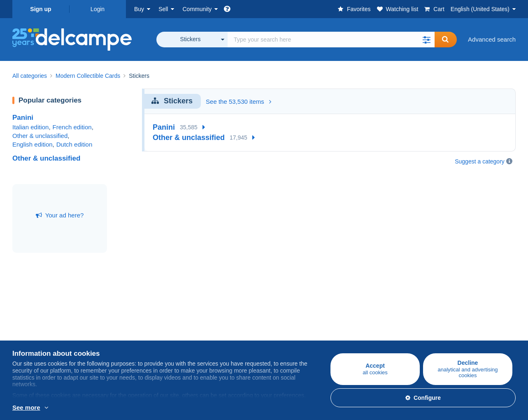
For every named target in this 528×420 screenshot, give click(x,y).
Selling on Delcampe (125, 310)
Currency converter (458, 310)
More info (25, 408)
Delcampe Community (211, 310)
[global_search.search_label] (331, 40)
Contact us (363, 343)
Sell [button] (163, 9)
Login (98, 9)
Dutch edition (74, 144)
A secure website (371, 310)
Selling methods (118, 338)
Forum (189, 338)
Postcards (26, 338)
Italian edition (30, 127)
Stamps (23, 328)
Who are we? (282, 310)
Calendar (193, 328)
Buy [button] (139, 9)
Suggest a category (480, 161)
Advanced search (492, 39)
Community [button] (197, 9)
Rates (104, 328)
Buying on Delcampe (41, 310)
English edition (33, 144)
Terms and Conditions (294, 338)
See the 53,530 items (238, 101)
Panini (23, 118)
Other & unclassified (40, 136)
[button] (426, 40)
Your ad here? (60, 215)
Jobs (274, 328)
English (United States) (480, 9)
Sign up (41, 9)
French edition (72, 127)
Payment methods (373, 328)
